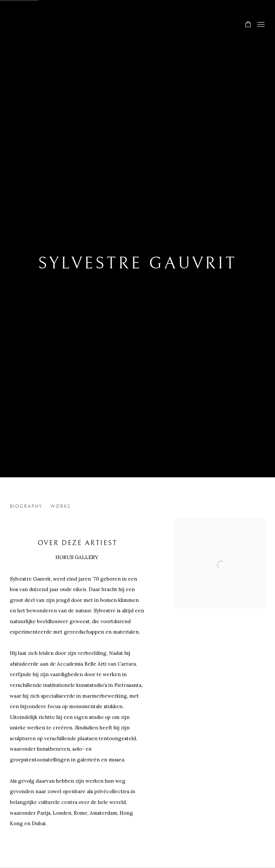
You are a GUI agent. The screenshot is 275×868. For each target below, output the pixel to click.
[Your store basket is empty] (248, 25)
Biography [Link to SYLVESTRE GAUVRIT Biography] (26, 506)
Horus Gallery (137, 25)
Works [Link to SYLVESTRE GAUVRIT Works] (61, 506)
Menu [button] (260, 25)
